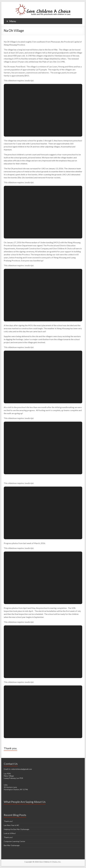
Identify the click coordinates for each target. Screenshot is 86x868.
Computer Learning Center (14, 841)
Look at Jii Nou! (10, 833)
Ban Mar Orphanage (12, 845)
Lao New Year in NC (12, 825)
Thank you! (8, 821)
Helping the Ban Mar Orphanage (17, 829)
